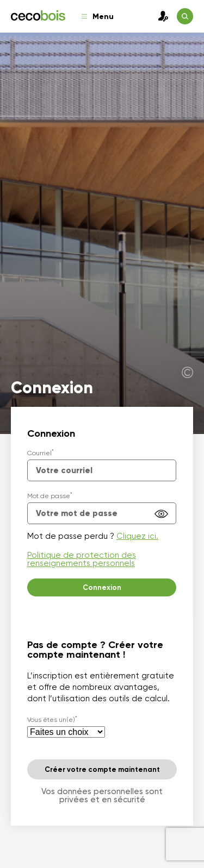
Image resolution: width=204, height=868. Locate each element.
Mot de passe (50, 496)
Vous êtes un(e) (52, 720)
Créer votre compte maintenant (102, 769)
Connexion (160, 16)
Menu (98, 17)
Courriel (41, 453)
